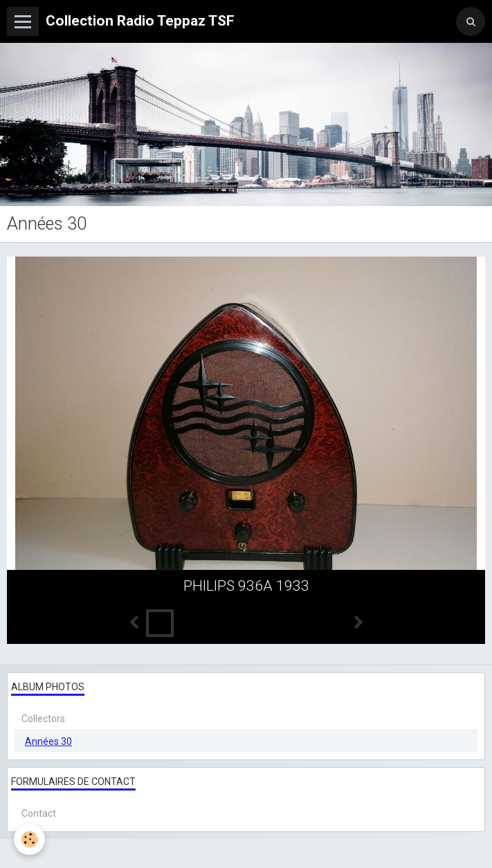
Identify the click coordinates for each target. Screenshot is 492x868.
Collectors (43, 719)
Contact (39, 813)
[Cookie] (29, 839)
